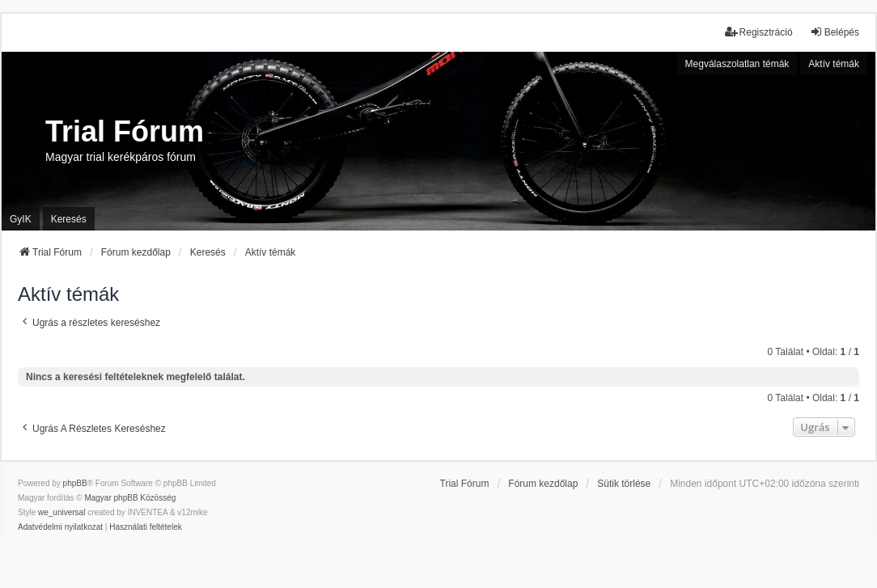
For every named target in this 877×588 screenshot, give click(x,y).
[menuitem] (60, 527)
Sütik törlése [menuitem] (624, 484)
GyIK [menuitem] (21, 219)
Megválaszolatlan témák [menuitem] (737, 64)
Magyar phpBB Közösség (130, 498)
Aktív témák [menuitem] (834, 64)
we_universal (61, 512)
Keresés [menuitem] (69, 219)
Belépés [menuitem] (835, 32)
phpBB (75, 483)
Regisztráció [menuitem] (759, 32)
